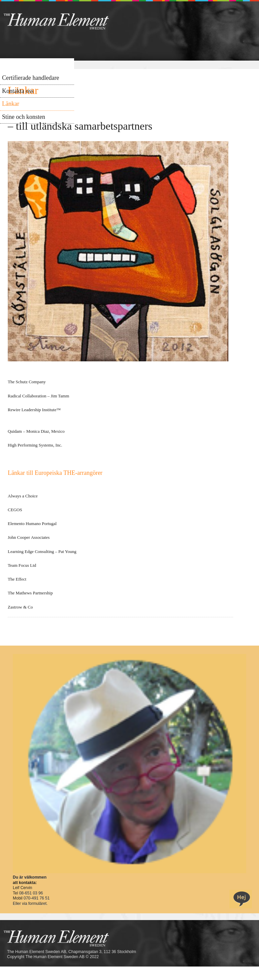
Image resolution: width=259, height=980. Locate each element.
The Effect (17, 579)
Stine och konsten (24, 117)
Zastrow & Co (20, 607)
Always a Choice (23, 496)
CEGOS (15, 510)
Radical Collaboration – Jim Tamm (38, 396)
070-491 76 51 (37, 898)
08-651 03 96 (31, 893)
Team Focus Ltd (22, 565)
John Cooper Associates (29, 537)
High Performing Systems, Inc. (35, 445)
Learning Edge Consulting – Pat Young (42, 551)
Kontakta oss (18, 91)
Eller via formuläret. (30, 904)
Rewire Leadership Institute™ (34, 410)
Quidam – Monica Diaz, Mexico (37, 431)
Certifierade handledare (30, 78)
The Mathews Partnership (30, 593)
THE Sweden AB (67, 21)
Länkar (11, 104)
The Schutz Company (27, 382)
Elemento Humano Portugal (32, 524)
